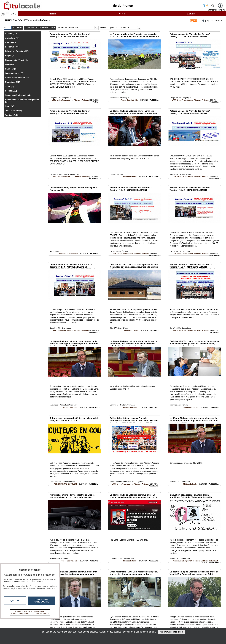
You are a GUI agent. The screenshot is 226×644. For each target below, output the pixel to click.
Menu (13, 14)
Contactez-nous (96, 620)
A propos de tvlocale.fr (99, 627)
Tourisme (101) (12, 115)
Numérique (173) (13, 82)
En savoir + (94, 623)
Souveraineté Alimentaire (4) (18, 95)
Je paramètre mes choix (171, 632)
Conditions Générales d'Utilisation (155, 623)
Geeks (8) (9, 64)
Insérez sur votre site (209, 591)
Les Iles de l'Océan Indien (68, 232)
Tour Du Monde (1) (13, 111)
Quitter (15, 601)
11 (121, 609)
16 (140, 609)
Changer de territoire (216, 10)
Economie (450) (12, 47)
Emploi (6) (10, 56)
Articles (52, 14)
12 (125, 609)
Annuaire (191, 14)
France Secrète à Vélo (129, 93)
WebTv (122, 14)
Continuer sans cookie (42, 601)
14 (132, 609)
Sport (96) (10, 106)
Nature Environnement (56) (17, 78)
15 (136, 609)
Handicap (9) (11, 69)
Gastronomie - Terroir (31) (17, 60)
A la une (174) (11, 34)
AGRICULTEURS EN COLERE (66, 441)
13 (128, 609)
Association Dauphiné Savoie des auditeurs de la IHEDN (196, 511)
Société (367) (11, 91)
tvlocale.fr (42, 621)
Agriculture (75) (12, 38)
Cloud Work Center (131, 302)
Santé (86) (10, 86)
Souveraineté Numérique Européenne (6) (22, 101)
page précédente (212, 20)
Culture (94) (10, 42)
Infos (147, 620)
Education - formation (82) (17, 51)
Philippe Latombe (130, 163)
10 (117, 609)
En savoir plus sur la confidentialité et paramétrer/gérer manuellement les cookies (30, 613)
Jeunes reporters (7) (14, 73)
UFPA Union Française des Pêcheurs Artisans (70, 93)
